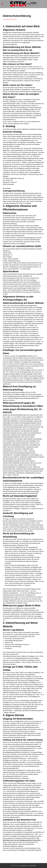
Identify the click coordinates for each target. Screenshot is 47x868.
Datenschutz (33, 866)
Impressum (24, 866)
